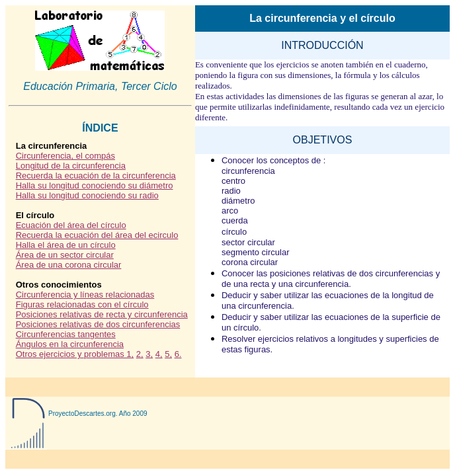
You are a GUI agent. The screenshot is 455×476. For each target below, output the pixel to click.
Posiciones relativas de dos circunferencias (98, 324)
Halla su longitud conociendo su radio (87, 195)
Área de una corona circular (69, 265)
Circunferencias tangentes (66, 334)
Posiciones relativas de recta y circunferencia (102, 314)
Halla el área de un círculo (66, 245)
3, (149, 354)
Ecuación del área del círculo (71, 225)
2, (140, 354)
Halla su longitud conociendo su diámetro (95, 185)
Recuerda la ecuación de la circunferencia (96, 176)
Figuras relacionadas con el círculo (82, 304)
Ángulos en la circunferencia (70, 344)
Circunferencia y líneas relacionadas (85, 295)
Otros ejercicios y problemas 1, (75, 354)
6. (178, 354)
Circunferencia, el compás (65, 156)
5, (168, 354)
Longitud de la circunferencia (71, 166)
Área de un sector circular (65, 255)
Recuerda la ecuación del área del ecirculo (97, 235)
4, (159, 354)
